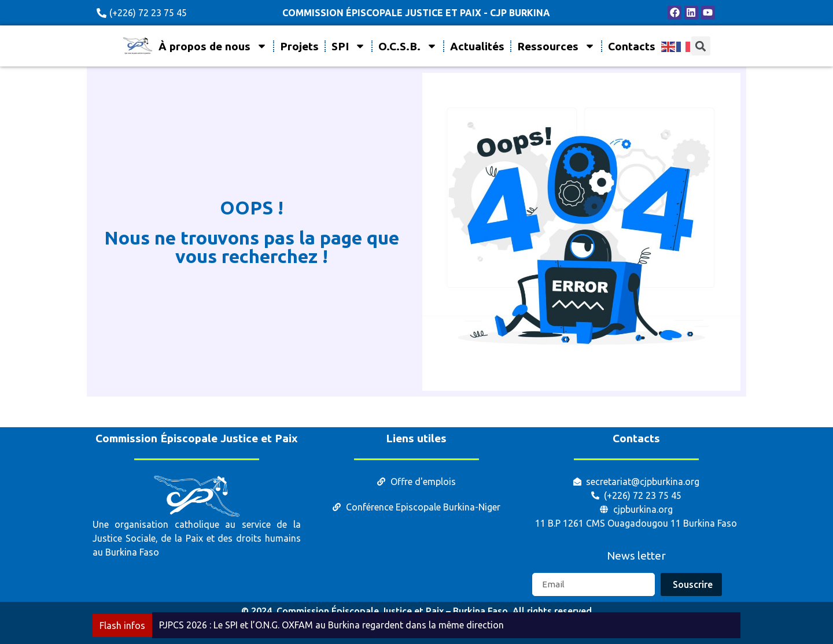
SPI (349, 46)
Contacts (632, 46)
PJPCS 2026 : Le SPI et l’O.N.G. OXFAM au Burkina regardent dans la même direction (331, 625)
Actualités (477, 46)
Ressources (556, 46)
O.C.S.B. (408, 46)
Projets (299, 46)
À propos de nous (213, 46)
